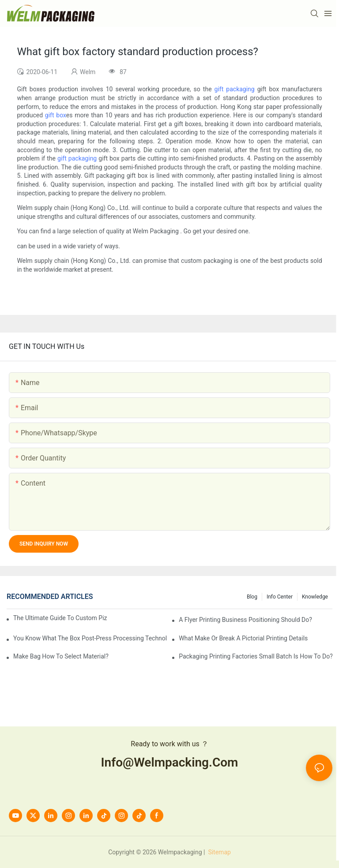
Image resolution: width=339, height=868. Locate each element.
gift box (56, 115)
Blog (252, 597)
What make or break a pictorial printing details (243, 638)
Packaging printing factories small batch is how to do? (256, 656)
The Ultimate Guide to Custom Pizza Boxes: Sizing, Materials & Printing (60, 618)
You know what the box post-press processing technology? (90, 638)
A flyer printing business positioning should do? (245, 620)
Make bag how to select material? (61, 656)
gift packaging (235, 89)
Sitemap (219, 852)
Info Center (280, 597)
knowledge (315, 597)
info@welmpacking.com (170, 762)
